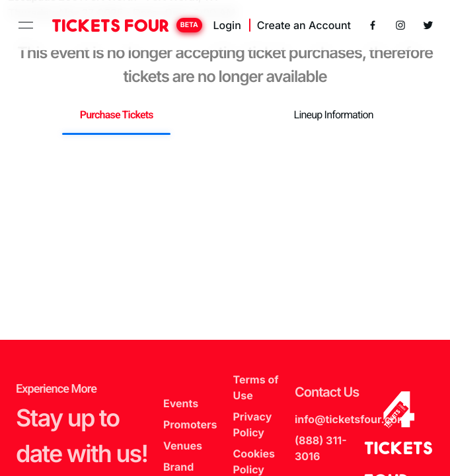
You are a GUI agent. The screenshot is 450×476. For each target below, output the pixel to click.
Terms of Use (256, 387)
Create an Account (304, 25)
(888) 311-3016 (321, 448)
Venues (183, 446)
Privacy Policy (253, 424)
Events (181, 403)
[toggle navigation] (26, 25)
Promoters (190, 424)
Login (227, 25)
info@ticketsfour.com (351, 419)
